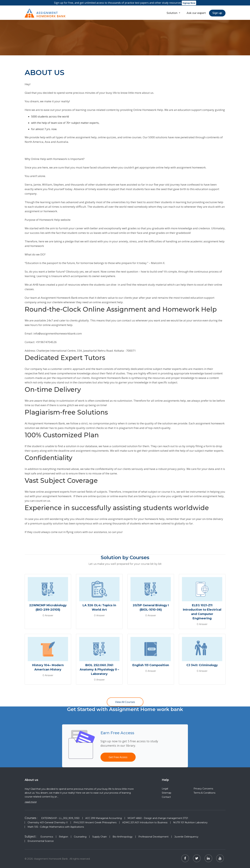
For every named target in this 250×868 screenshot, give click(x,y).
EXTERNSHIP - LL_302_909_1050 (60, 818)
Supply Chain (100, 837)
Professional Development (153, 837)
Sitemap (167, 793)
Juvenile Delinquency (186, 837)
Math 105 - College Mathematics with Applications (56, 827)
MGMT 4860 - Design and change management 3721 (158, 818)
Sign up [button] (217, 13)
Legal (165, 789)
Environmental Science (41, 841)
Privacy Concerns (203, 789)
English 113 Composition (151, 665)
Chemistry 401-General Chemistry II (48, 822)
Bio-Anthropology (123, 837)
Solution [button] (172, 13)
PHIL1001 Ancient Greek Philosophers (95, 822)
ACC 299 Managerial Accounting (104, 818)
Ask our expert (196, 13)
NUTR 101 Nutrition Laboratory (190, 822)
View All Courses (125, 702)
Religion (63, 837)
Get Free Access (118, 757)
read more (31, 802)
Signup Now (189, 3)
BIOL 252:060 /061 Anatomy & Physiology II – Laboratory (99, 670)
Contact (166, 797)
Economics (47, 837)
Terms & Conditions (204, 793)
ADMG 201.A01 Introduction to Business (145, 822)
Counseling (80, 837)
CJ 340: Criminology (202, 665)
